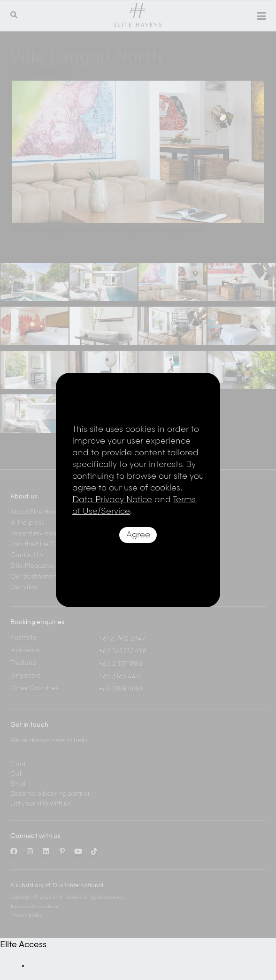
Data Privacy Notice (112, 500)
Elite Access (23, 945)
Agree (138, 535)
